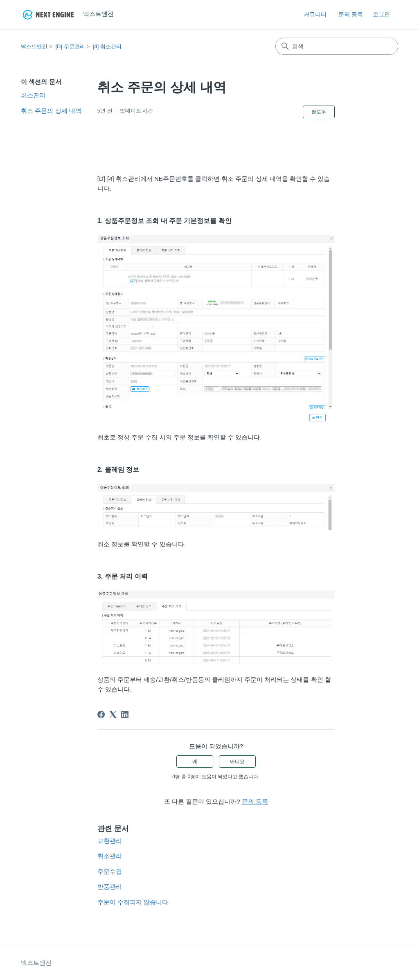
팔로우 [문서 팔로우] (319, 112)
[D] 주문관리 (70, 46)
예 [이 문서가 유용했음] (195, 761)
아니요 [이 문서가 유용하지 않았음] (237, 761)
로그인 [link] (381, 14)
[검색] (337, 46)
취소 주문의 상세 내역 (51, 111)
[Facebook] (101, 714)
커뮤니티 (315, 14)
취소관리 (33, 95)
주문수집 (110, 871)
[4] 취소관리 (107, 46)
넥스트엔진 (34, 46)
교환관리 (110, 841)
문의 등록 (351, 14)
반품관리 (110, 887)
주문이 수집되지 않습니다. (134, 902)
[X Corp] (113, 714)
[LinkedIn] (125, 714)
